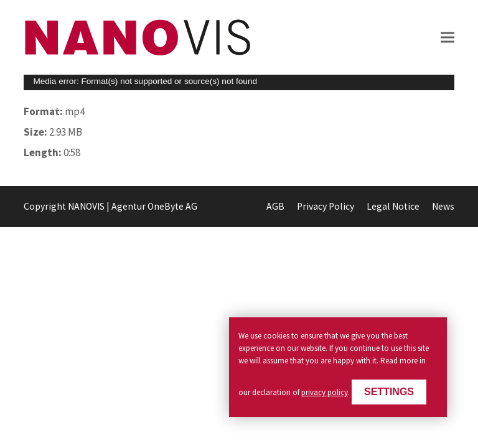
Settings (389, 392)
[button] (448, 38)
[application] (239, 82)
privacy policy (325, 392)
